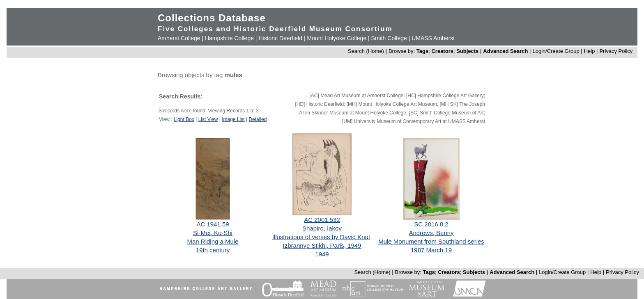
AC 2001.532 (322, 220)
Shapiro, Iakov (322, 228)
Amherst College (179, 38)
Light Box (184, 119)
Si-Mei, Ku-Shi (213, 233)
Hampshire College (229, 38)
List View (208, 119)
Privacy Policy (616, 51)
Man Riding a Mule (213, 241)
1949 (322, 254)
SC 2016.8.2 (431, 224)
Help (590, 51)
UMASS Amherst (433, 38)
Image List (233, 119)
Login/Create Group (557, 51)
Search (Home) (366, 51)
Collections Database (212, 18)
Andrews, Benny (431, 233)
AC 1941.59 (213, 224)
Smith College (389, 38)
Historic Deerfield (280, 38)
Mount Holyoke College (337, 38)
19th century (213, 250)
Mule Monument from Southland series (431, 241)
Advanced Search (505, 51)
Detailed (258, 119)
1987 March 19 (431, 250)
